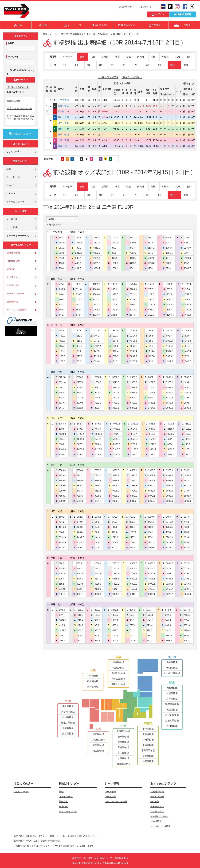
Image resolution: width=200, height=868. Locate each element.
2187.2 (97, 346)
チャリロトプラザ (15, 202)
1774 (149, 610)
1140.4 (96, 289)
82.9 (187, 336)
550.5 (114, 547)
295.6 (62, 289)
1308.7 (187, 268)
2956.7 (117, 444)
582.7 (188, 361)
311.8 (79, 289)
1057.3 (115, 238)
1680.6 (98, 563)
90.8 (97, 635)
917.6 (134, 429)
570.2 (80, 429)
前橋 (82, 57)
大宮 (93, 57)
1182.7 (96, 284)
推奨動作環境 (121, 858)
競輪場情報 (12, 302)
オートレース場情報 (17, 310)
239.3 (62, 356)
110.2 (98, 517)
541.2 (98, 439)
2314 (169, 294)
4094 (186, 382)
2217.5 (79, 253)
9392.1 (97, 253)
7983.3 (133, 253)
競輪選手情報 (13, 253)
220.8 (187, 527)
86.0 (61, 294)
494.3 (80, 346)
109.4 (116, 351)
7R (136, 65)
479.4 (187, 238)
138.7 (79, 294)
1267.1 (170, 299)
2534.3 (170, 351)
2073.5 (80, 449)
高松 (153, 57)
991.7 (169, 336)
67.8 (78, 315)
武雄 (178, 57)
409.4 (80, 547)
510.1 (187, 243)
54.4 (132, 630)
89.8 (187, 299)
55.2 (97, 522)
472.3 (114, 522)
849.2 (98, 424)
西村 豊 (66, 129)
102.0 (97, 615)
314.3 (114, 305)
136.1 (133, 610)
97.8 (187, 289)
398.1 (114, 299)
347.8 (116, 331)
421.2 (62, 522)
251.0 (80, 336)
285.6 (151, 299)
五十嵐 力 (66, 111)
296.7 (78, 258)
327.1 (62, 615)
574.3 (79, 299)
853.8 (62, 253)
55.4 (79, 361)
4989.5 (133, 243)
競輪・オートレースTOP (55, 34)
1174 (150, 268)
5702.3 (116, 377)
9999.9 (134, 377)
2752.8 (96, 310)
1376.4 (133, 361)
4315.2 (133, 341)
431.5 (151, 243)
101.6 (114, 315)
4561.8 (116, 392)
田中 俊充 (66, 123)
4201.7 (98, 501)
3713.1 (133, 238)
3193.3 (187, 258)
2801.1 (97, 243)
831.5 (152, 424)
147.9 (97, 351)
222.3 (116, 336)
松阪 (129, 57)
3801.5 (97, 263)
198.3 (114, 284)
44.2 (78, 305)
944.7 (97, 641)
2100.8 (62, 449)
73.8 (97, 547)
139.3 (78, 238)
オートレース (13, 177)
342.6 (132, 527)
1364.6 (63, 620)
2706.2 (98, 377)
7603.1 (62, 392)
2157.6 (80, 382)
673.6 (97, 630)
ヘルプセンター (146, 7)
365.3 (97, 398)
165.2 (188, 331)
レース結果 (12, 227)
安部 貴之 (66, 106)
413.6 (62, 625)
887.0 (152, 429)
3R (88, 65)
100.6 (62, 351)
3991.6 (62, 382)
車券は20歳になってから (20, 108)
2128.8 (99, 449)
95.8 (97, 625)
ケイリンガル (13, 285)
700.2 (132, 517)
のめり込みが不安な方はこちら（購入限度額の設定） (21, 117)
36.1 (79, 351)
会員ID (11, 43)
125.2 (188, 429)
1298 (61, 429)
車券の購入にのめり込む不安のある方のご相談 (37, 841)
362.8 (79, 310)
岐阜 (118, 57)
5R (112, 65)
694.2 (96, 305)
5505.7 (98, 392)
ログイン (21, 80)
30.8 (151, 331)
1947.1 (115, 610)
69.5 (62, 331)
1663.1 (115, 620)
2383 (79, 568)
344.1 (98, 542)
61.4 (187, 346)
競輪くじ (11, 185)
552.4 (188, 315)
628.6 (188, 439)
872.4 (169, 268)
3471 (114, 248)
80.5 (188, 444)
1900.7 (115, 263)
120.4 (188, 284)
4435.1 (133, 263)
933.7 (79, 563)
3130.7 (151, 527)
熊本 (189, 57)
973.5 (169, 263)
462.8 (188, 351)
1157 (186, 263)
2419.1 (152, 392)
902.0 (80, 630)
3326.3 (171, 454)
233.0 (97, 610)
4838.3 (62, 403)
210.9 (98, 454)
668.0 (151, 310)
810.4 (114, 258)
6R (124, 65)
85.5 (132, 635)
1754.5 (169, 248)
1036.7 (62, 547)
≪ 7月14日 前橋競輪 (108, 77)
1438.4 (115, 625)
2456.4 (133, 284)
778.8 (134, 444)
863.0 (97, 361)
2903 (114, 253)
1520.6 (153, 439)
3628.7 (80, 387)
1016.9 (62, 527)
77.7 (151, 289)
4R (100, 65)
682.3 (80, 424)
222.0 (151, 294)
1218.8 (151, 263)
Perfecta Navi (13, 261)
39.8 (79, 331)
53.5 (78, 284)
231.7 (168, 630)
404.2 (62, 299)
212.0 (151, 315)
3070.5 (80, 403)
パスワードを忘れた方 (18, 87)
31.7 (151, 346)
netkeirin (11, 269)
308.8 (62, 341)
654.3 (151, 253)
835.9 (116, 356)
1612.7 (187, 547)
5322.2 (151, 258)
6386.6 (80, 470)
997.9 (170, 289)
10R (172, 65)
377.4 (133, 625)
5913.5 (116, 382)
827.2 (80, 641)
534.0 (151, 238)
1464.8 (115, 542)
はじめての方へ (126, 7)
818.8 (62, 444)
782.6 (114, 310)
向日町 (141, 57)
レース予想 (12, 219)
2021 (151, 377)
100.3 (62, 263)
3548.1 (62, 398)
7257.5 (62, 574)
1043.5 (169, 641)
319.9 (80, 356)
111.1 (114, 527)
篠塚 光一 (66, 146)
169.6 (62, 361)
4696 (151, 398)
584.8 (188, 305)
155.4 (188, 449)
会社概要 (88, 858)
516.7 (134, 434)
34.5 (97, 527)
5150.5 (187, 392)
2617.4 (96, 299)
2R (77, 65)
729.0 (62, 454)
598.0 (62, 243)
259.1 (114, 289)
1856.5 (98, 382)
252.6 (116, 346)
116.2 (80, 341)
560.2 (62, 517)
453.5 (133, 641)
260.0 (188, 424)
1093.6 (80, 439)
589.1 (62, 635)
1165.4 (170, 315)
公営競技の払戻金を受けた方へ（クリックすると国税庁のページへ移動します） (54, 846)
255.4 (169, 238)
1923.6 (97, 356)
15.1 (151, 341)
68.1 (61, 305)
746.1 (97, 336)
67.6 (132, 615)
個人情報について (103, 858)
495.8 (78, 263)
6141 (61, 387)
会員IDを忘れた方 (15, 92)
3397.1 (98, 387)
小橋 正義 (66, 140)
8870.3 (170, 398)
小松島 (165, 57)
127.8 (152, 356)
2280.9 (187, 248)
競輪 (9, 169)
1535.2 (151, 248)
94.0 (115, 361)
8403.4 (133, 248)
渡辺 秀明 (66, 117)
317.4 (151, 387)
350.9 (170, 284)
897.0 (62, 346)
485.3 (98, 429)
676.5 (188, 454)
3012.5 (62, 589)
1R (65, 65)
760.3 (169, 331)
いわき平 (68, 57)
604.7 (169, 243)
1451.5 (152, 382)
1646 (132, 315)
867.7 (80, 444)
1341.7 (80, 542)
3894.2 (97, 268)
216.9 (62, 258)
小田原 (105, 57)
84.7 (61, 238)
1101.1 (169, 253)
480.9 (62, 336)
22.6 (151, 361)
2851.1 (97, 258)
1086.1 (169, 635)
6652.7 (97, 248)
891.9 (133, 501)
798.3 (62, 641)
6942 (132, 268)
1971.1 (169, 258)
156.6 (151, 284)
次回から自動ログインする (21, 72)
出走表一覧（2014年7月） (97, 34)
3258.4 (187, 594)
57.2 (187, 356)
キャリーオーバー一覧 (18, 236)
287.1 (134, 454)
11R (186, 65)
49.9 (132, 620)
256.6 (80, 635)
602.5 (97, 620)
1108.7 (170, 346)
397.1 (152, 454)
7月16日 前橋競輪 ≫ (132, 77)
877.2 (97, 341)
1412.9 (115, 243)
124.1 (80, 625)
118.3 (80, 615)
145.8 (168, 620)
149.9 (80, 522)
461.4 (98, 537)
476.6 (149, 630)
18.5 (151, 336)
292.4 (62, 610)
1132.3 (152, 305)
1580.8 (96, 294)
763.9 (169, 356)
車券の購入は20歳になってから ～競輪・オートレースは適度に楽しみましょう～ (56, 836)
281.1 (62, 248)
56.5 (61, 310)
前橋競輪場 (76, 34)
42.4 (61, 284)
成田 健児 (66, 135)
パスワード (13, 57)
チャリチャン (13, 277)
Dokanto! (11, 194)
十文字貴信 (66, 100)
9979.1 (134, 408)
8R (148, 65)
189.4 (188, 310)
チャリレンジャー (16, 293)
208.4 (62, 268)
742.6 (188, 294)
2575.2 (135, 439)
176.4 (152, 351)
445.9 (187, 522)
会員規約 (77, 858)
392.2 (80, 517)
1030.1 (115, 268)
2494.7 (117, 454)
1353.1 (79, 243)
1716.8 (96, 315)
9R (160, 65)
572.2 (168, 610)
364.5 (78, 268)
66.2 (61, 315)
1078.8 (115, 294)
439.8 (80, 527)
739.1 (78, 248)
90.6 (97, 532)
